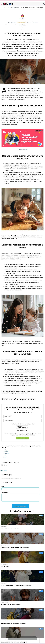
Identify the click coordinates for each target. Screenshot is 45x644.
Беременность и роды (22, 428)
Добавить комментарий (20, 506)
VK (5, 455)
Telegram (7, 450)
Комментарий (5, 493)
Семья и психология (22, 430)
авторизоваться (22, 25)
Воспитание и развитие (22, 429)
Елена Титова (23, 19)
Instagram (7, 453)
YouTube (6, 452)
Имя (3, 486)
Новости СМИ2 (4, 470)
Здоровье (22, 426)
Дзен (6, 457)
